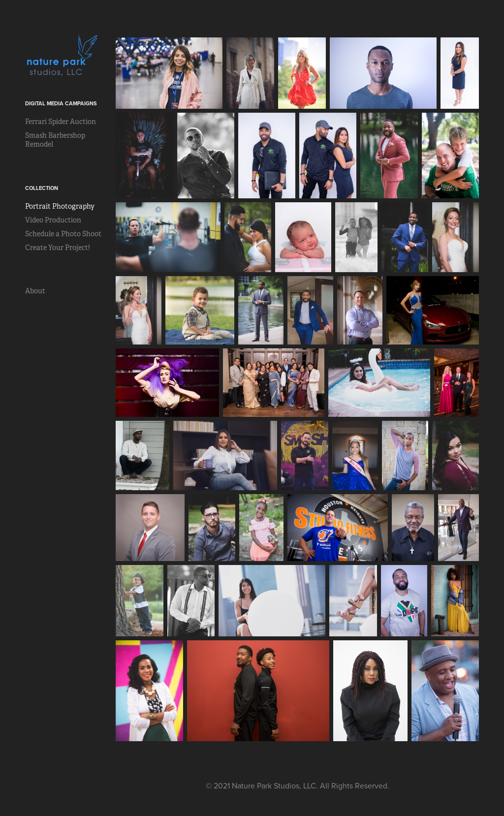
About (35, 291)
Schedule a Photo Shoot (63, 234)
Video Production (53, 220)
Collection (42, 188)
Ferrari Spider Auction (61, 122)
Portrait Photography (60, 206)
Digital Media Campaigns (61, 103)
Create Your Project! (58, 248)
